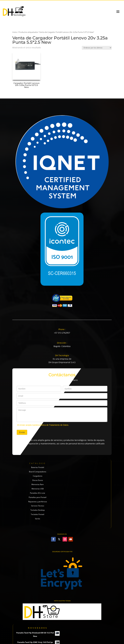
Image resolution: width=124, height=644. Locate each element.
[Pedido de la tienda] (97, 48)
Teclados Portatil (38, 514)
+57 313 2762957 (62, 333)
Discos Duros (38, 480)
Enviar (22, 432)
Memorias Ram (38, 484)
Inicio (15, 32)
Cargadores (38, 476)
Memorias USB (38, 489)
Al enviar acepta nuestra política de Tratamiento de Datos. (43, 425)
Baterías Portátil (38, 467)
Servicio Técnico (38, 506)
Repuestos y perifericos (38, 502)
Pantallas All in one (38, 493)
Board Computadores (38, 472)
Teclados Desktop (38, 510)
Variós (38, 519)
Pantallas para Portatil (38, 497)
